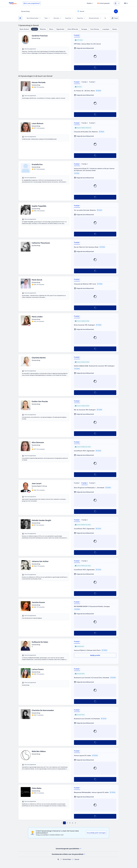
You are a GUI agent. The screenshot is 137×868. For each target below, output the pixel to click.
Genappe (84, 29)
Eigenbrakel (60, 29)
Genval (35, 29)
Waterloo (43, 29)
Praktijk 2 (85, 82)
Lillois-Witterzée (73, 29)
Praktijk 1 (77, 35)
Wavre (51, 29)
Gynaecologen (67, 859)
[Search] (116, 11)
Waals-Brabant (24, 29)
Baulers (115, 29)
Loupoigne (106, 29)
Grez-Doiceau (95, 29)
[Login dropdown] (117, 3)
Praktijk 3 (92, 82)
